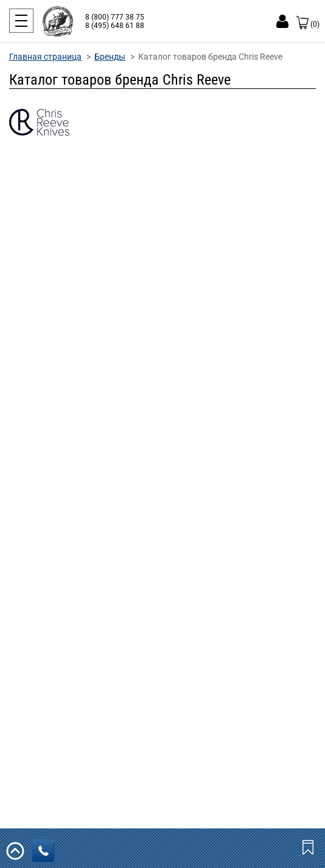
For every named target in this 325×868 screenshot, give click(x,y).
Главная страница (45, 57)
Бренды (110, 57)
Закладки (309, 847)
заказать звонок (46, 851)
